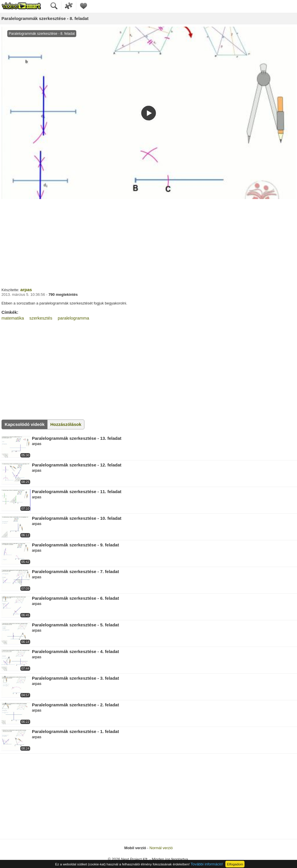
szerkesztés (41, 318)
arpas (26, 290)
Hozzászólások (66, 424)
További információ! (207, 864)
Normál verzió (161, 848)
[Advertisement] (148, 242)
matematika (13, 318)
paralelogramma (73, 318)
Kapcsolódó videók (25, 424)
